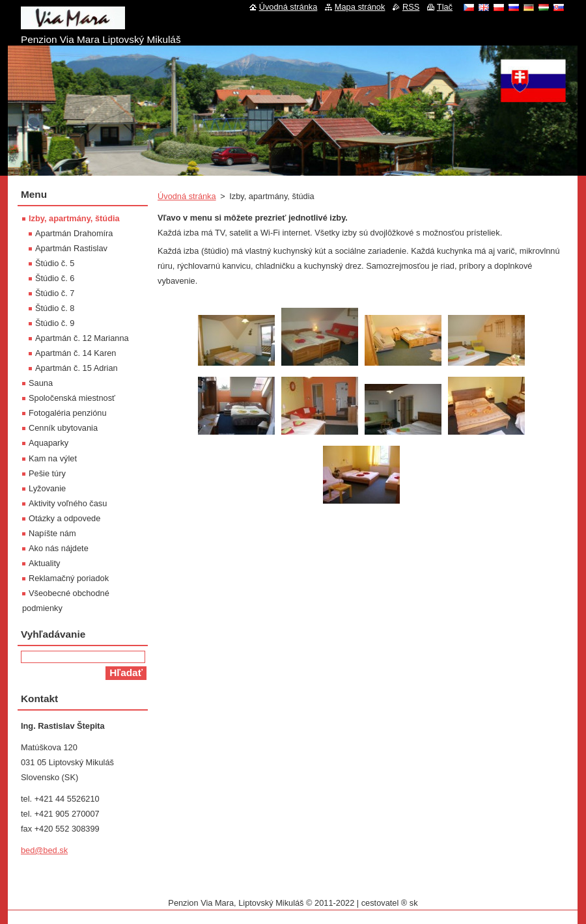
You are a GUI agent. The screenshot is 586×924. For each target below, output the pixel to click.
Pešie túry (47, 473)
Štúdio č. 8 (55, 308)
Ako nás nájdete (59, 548)
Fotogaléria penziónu (68, 413)
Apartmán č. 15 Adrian (77, 368)
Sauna (41, 383)
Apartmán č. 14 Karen (76, 353)
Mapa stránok (360, 7)
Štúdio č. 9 (55, 323)
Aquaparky (49, 443)
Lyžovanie (47, 488)
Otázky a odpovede (64, 518)
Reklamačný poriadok (69, 578)
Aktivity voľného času (68, 503)
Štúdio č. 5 (55, 263)
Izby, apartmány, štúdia (74, 218)
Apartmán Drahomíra (74, 233)
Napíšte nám (52, 533)
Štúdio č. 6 (55, 278)
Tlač (445, 7)
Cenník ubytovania (63, 428)
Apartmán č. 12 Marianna (82, 338)
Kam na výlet (53, 458)
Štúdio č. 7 (55, 293)
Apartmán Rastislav (71, 248)
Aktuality (44, 563)
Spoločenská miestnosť (72, 398)
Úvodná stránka (187, 196)
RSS (411, 7)
